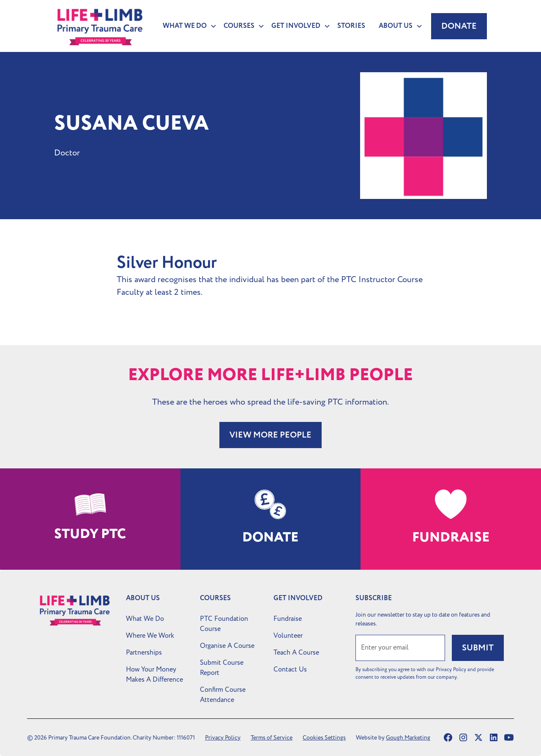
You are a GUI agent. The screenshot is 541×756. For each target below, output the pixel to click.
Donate (459, 26)
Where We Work (150, 636)
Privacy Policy (223, 738)
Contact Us (290, 669)
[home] (100, 26)
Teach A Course (296, 653)
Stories (351, 26)
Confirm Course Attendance (223, 695)
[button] (186, 26)
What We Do (145, 619)
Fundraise (288, 619)
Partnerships (144, 653)
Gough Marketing (408, 738)
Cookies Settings (324, 738)
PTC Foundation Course (224, 624)
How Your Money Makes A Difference (154, 674)
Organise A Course (227, 646)
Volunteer (288, 636)
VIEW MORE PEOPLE (270, 435)
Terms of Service (272, 738)
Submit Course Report (222, 668)
